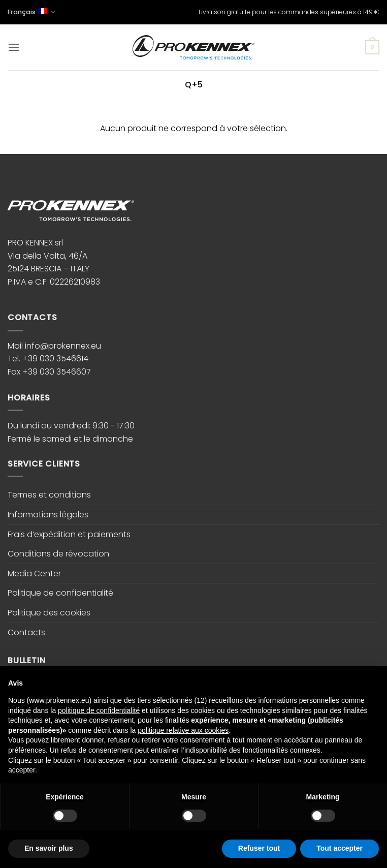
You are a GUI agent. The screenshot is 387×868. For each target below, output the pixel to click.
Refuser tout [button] (259, 848)
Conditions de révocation (58, 554)
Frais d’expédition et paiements (69, 534)
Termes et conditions (49, 495)
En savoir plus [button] (49, 848)
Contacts (26, 632)
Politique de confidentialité (60, 593)
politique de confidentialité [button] (99, 710)
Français (31, 12)
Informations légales (48, 515)
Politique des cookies (49, 613)
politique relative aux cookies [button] (183, 730)
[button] (14, 47)
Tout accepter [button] (340, 848)
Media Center (34, 573)
